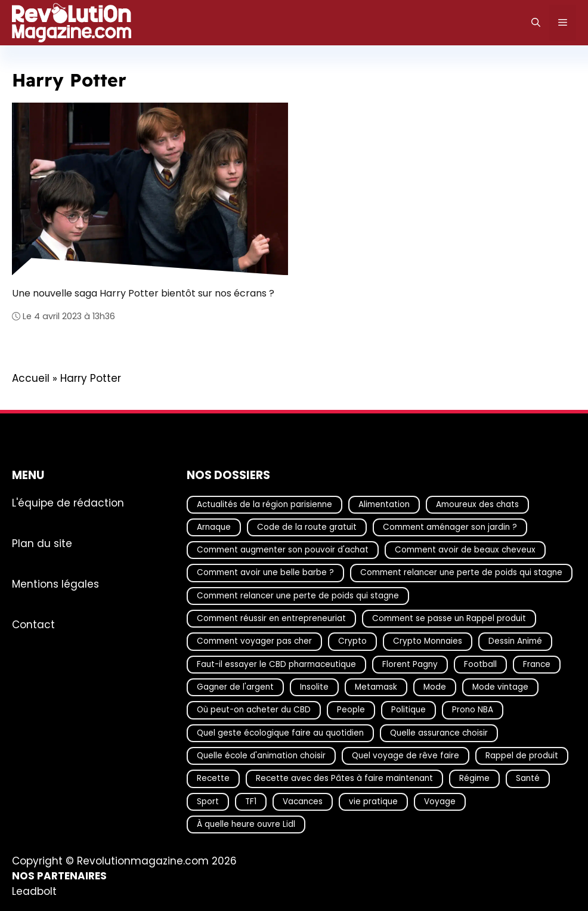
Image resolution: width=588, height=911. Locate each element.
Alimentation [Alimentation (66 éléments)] (384, 504)
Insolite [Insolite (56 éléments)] (314, 687)
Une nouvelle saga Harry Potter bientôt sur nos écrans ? (143, 293)
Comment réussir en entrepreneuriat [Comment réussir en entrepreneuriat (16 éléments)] (271, 618)
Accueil (31, 378)
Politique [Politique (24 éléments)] (408, 710)
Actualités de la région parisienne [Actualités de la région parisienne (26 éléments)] (264, 504)
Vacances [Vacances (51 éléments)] (303, 802)
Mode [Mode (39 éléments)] (435, 687)
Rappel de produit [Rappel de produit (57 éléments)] (522, 756)
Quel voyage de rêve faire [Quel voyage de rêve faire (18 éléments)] (406, 756)
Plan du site (42, 543)
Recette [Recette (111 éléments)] (213, 779)
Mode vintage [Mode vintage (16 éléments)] (500, 687)
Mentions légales (55, 584)
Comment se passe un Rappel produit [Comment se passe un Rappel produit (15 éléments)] (449, 618)
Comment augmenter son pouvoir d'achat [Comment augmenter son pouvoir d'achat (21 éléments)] (283, 550)
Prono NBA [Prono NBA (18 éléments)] (473, 710)
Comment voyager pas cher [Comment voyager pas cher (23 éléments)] (254, 642)
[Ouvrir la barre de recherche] (536, 23)
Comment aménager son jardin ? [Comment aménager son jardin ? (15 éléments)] (450, 527)
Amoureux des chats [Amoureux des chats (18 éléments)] (477, 504)
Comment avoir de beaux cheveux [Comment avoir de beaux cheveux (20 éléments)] (465, 550)
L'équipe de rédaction (68, 503)
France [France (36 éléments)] (537, 664)
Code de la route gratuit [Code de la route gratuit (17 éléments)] (307, 527)
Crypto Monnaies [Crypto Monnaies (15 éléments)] (428, 642)
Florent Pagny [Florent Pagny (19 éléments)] (410, 664)
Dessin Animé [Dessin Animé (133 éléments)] (515, 642)
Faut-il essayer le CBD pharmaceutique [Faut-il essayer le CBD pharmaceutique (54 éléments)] (276, 664)
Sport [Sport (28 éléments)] (208, 802)
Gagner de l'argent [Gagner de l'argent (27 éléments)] (235, 687)
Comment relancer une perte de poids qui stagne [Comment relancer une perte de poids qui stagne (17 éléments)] (461, 573)
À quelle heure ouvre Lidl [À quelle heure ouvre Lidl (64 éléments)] (246, 824)
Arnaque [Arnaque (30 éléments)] (214, 527)
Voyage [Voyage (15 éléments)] (440, 802)
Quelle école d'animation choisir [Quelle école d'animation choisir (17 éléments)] (261, 756)
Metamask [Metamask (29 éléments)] (376, 687)
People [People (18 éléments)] (351, 710)
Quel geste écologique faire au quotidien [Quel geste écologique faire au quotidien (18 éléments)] (280, 733)
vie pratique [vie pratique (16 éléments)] (373, 802)
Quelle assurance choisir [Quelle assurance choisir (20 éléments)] (439, 733)
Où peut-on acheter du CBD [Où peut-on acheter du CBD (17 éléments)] (254, 710)
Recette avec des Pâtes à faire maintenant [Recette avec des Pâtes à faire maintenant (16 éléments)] (344, 779)
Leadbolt (34, 891)
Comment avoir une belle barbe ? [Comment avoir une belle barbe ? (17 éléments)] (265, 573)
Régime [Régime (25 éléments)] (474, 779)
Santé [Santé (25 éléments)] (528, 779)
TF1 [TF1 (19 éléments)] (251, 802)
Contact (33, 625)
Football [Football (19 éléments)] (480, 664)
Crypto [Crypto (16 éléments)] (352, 642)
